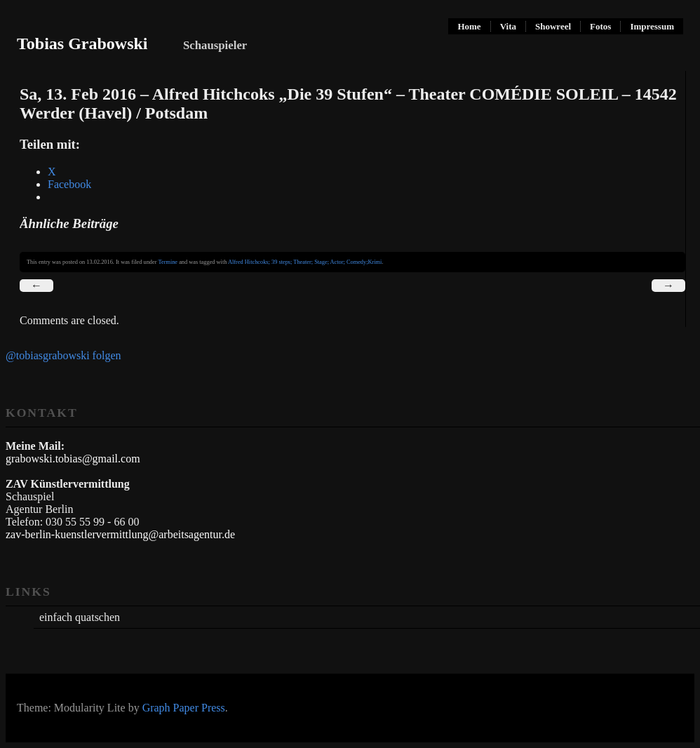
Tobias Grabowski (82, 44)
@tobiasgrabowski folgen (63, 355)
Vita (508, 26)
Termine (168, 262)
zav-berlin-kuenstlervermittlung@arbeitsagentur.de (120, 534)
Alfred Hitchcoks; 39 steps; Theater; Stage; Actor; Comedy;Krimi (305, 262)
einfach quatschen (80, 617)
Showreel (553, 26)
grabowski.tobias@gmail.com (73, 459)
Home (469, 26)
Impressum (652, 26)
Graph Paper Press (184, 708)
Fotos (600, 26)
